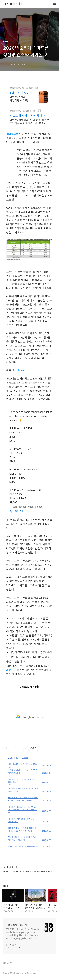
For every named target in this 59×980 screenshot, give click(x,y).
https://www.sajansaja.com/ (23, 111)
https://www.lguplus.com (21, 88)
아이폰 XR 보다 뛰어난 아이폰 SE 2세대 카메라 (23, 790)
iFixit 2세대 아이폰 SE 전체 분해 (22, 846)
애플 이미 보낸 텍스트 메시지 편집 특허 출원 (23, 781)
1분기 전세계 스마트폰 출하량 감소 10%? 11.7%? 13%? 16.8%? (23, 799)
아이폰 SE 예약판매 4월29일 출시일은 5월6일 (22, 820)
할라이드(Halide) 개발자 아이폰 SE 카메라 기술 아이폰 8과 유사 (23, 829)
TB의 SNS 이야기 (13, 4)
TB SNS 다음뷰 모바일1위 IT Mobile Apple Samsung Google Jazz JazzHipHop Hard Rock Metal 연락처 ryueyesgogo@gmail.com (23, 934)
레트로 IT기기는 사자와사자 (27, 116)
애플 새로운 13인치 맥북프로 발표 (22, 764)
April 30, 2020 (17, 511)
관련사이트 (7, 963)
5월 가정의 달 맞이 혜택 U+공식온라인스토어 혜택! (20, 93)
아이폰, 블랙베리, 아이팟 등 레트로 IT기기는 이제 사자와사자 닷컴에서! (29, 122)
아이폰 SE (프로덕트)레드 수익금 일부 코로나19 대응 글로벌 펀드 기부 (23, 810)
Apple (10, 758)
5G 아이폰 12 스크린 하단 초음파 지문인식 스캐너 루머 (22, 839)
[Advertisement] (29, 717)
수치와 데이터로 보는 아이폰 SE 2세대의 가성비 (22, 772)
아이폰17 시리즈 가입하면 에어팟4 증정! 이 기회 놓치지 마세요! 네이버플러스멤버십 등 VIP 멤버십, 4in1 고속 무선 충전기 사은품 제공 (20, 99)
